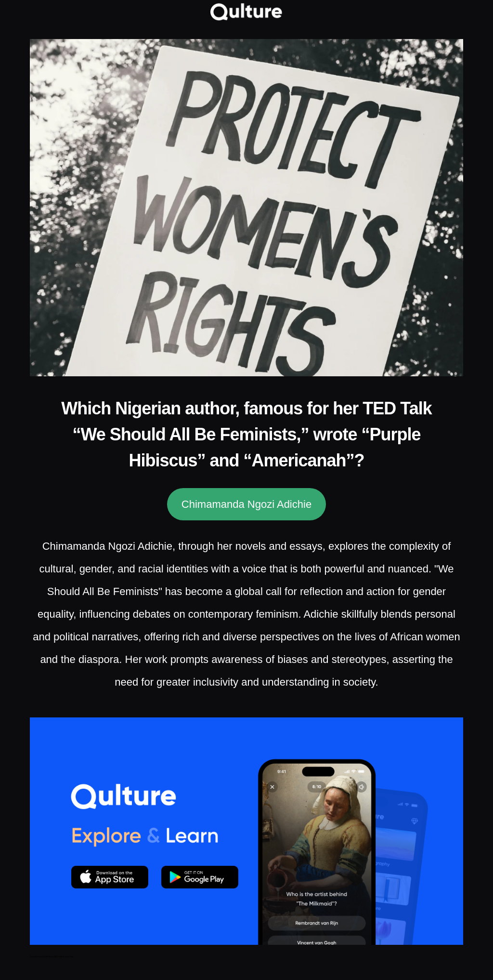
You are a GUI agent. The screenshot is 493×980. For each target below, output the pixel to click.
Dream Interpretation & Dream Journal (52, 956)
